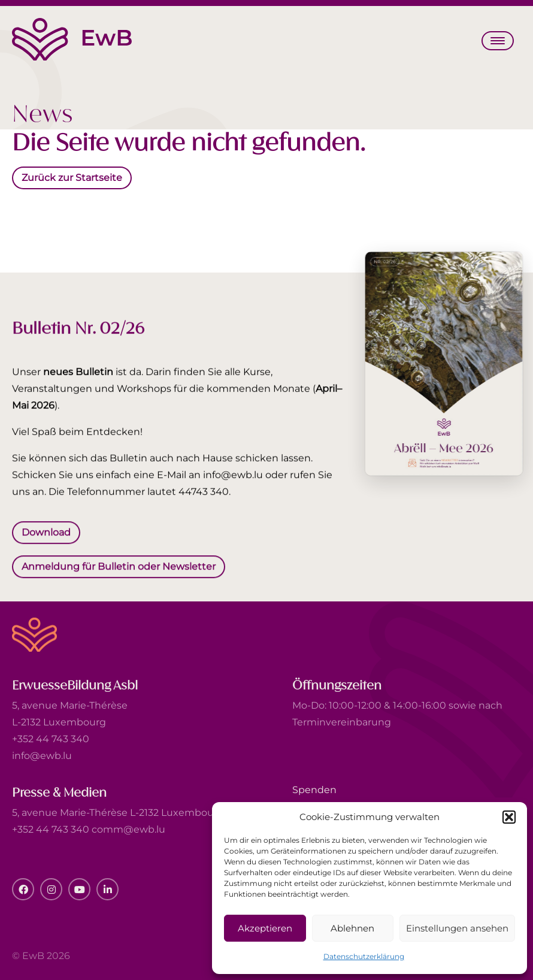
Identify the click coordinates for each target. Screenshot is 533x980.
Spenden (314, 790)
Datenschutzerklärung (364, 956)
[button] (509, 817)
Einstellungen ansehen (457, 928)
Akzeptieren (265, 928)
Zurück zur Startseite (72, 177)
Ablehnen (352, 928)
